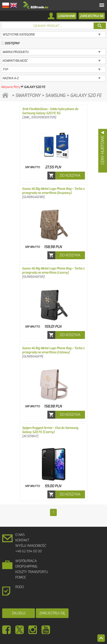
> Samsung (54, 96)
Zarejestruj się (52, 613)
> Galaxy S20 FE (84, 96)
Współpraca (26, 561)
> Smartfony (27, 96)
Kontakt (22, 540)
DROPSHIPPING (26, 566)
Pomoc (21, 577)
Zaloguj (19, 613)
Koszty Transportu (32, 572)
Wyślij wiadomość (31, 546)
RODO (20, 587)
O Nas (20, 535)
